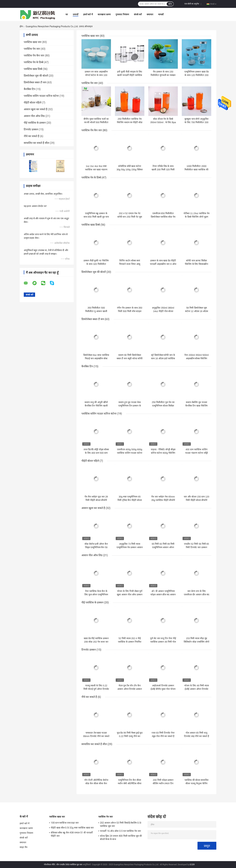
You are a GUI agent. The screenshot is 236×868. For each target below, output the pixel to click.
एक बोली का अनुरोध (192, 4)
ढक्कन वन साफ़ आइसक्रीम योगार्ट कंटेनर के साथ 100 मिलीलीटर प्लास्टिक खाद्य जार (96, 75)
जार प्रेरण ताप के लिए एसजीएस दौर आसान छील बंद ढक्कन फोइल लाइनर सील (197, 595)
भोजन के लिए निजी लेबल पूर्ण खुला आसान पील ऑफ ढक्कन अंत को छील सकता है (130, 595)
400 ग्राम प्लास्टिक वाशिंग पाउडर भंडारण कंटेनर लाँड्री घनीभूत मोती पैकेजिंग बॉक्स (197, 453)
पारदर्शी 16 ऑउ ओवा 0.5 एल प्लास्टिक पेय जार (120, 831)
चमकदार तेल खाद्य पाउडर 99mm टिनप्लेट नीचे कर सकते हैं (96, 736)
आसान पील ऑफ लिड (34, 116)
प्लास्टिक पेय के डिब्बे (34, 62)
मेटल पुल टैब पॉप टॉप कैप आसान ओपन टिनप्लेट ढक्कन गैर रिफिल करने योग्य (130, 689)
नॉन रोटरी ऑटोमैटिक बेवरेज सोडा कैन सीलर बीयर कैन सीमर (96, 783)
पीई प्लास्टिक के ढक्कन (35, 123)
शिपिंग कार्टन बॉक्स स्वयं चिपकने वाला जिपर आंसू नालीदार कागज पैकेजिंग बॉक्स (130, 264)
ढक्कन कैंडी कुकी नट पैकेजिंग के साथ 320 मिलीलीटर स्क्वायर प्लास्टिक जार (96, 264)
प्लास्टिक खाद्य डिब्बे (33, 69)
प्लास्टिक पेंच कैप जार (34, 56)
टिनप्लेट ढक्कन (31, 129)
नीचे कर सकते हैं (32, 136)
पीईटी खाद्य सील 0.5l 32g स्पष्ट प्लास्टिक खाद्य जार (72, 828)
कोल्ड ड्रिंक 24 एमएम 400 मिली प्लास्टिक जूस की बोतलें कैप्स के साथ (121, 838)
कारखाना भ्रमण (104, 14)
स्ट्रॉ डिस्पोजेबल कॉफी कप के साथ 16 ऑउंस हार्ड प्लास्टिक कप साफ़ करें (163, 358)
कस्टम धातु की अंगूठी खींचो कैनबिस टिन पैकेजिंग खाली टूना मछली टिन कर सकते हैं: (96, 406)
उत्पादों (76, 14)
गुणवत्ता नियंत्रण (122, 14)
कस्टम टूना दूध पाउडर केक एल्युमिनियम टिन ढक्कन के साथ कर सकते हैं (130, 406)
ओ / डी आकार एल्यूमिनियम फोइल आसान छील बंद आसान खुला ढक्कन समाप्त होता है (163, 595)
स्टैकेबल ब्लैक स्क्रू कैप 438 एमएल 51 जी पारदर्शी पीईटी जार (72, 834)
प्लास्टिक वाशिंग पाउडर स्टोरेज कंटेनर (41, 96)
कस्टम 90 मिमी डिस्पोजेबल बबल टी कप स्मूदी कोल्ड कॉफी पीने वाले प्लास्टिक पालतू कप (130, 358)
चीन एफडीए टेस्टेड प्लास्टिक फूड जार (69, 865)
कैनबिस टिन (29, 89)
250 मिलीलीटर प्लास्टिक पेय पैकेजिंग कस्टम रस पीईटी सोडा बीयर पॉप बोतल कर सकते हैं (130, 122)
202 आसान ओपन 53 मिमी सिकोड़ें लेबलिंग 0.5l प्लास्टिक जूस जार (121, 824)
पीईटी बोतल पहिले (33, 103)
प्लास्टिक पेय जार (32, 49)
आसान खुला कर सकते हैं (36, 109)
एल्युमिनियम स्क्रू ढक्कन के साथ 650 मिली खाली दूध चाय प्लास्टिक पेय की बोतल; (96, 217)
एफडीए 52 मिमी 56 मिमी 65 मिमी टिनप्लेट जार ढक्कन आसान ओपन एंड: (197, 547)
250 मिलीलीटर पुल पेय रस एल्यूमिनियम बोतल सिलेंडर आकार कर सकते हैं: (163, 406)
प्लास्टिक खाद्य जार (33, 42)
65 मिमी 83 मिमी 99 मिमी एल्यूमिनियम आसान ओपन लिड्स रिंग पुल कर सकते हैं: (163, 547)
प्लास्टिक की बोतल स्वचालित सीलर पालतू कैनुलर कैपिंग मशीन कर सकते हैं (197, 783)
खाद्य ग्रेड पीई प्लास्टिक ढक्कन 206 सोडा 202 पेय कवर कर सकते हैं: (96, 642)
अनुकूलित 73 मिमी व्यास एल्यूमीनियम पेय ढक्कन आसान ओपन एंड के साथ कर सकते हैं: (130, 547)
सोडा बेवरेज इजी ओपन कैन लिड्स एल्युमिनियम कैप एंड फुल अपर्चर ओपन (96, 547)
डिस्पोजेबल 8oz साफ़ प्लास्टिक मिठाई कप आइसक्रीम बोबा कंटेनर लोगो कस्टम (96, 358)
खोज (170, 4)
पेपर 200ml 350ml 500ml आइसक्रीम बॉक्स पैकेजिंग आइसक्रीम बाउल (197, 358)
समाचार (150, 14)
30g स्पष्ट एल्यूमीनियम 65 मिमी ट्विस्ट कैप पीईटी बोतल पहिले (130, 500)
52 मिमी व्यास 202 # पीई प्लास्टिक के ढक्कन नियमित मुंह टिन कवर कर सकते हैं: (130, 642)
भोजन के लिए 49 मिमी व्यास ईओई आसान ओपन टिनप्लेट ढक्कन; (196, 689)
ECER (192, 865)
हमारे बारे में (88, 14)
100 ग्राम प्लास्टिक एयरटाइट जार (65, 823)
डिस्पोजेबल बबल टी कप (35, 82)
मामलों (161, 14)
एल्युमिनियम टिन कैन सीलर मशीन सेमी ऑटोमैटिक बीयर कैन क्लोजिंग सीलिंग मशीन (130, 783)
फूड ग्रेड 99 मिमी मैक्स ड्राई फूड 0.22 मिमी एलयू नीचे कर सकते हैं (130, 736)
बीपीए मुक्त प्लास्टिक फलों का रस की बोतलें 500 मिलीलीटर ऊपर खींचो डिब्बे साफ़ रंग (96, 122)
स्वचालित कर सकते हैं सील (36, 143)
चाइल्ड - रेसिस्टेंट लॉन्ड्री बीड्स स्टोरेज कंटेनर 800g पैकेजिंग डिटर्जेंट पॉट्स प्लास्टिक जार (163, 453)
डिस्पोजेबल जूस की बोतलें (36, 76)
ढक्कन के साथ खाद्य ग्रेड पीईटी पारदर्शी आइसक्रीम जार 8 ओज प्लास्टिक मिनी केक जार (163, 264)
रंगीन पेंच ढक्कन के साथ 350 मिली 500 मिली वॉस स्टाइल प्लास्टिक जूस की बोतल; (130, 311)
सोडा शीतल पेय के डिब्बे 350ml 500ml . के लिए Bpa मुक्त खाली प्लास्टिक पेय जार (163, 122)
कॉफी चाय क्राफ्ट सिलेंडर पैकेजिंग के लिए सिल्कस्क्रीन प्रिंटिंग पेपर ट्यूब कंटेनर (197, 264)
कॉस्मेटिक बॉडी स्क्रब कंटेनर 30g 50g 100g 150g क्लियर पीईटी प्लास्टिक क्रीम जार (130, 170)
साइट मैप (24, 847)
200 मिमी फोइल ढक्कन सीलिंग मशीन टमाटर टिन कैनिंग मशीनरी (163, 783)
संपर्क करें (138, 14)
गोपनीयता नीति (49, 865)
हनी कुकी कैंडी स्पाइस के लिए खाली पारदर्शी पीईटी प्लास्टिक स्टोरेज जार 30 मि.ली (130, 75)
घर (67, 14)
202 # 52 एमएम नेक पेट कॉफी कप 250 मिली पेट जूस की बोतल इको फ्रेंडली (130, 217)
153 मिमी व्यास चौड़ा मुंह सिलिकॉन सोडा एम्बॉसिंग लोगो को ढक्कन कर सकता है (197, 642)
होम (21, 26)
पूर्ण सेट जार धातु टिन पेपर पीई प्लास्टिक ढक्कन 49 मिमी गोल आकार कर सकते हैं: (163, 642)
